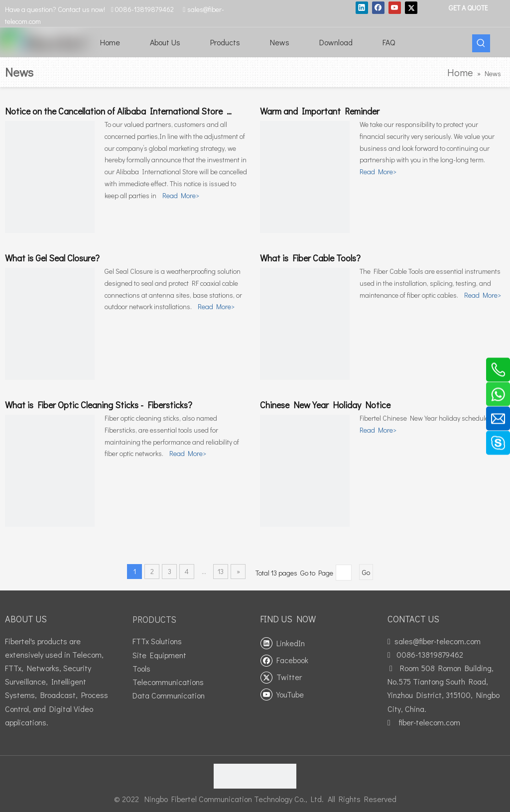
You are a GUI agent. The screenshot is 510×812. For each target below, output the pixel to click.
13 (221, 571)
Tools (141, 668)
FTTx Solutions (157, 641)
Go (366, 572)
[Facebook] (378, 7)
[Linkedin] (362, 7)
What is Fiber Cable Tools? (310, 258)
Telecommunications (168, 682)
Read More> (181, 195)
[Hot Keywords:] (481, 43)
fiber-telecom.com (429, 722)
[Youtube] (395, 7)
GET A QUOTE (468, 8)
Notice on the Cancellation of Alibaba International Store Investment (137, 111)
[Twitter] (411, 7)
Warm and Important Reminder (320, 111)
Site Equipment (159, 655)
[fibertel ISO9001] (255, 776)
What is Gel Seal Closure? (52, 258)
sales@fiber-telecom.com (438, 641)
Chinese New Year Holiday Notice (325, 405)
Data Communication (169, 695)
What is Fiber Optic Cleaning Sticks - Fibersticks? (99, 405)
